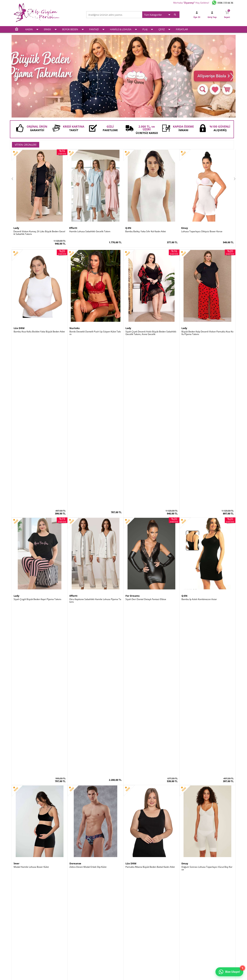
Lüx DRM (19, 328)
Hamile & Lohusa (22, 941)
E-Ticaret (112, 975)
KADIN (29, 29)
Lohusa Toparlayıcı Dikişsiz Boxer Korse (202, 231)
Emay (185, 228)
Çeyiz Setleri (20, 946)
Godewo (74, 720)
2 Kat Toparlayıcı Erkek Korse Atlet (143, 822)
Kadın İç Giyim (21, 921)
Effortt (73, 228)
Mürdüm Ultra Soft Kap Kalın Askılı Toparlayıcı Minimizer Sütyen (40, 627)
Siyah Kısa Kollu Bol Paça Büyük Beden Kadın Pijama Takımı (151, 627)
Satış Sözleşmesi (59, 931)
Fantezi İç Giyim (22, 936)
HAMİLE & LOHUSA (121, 29)
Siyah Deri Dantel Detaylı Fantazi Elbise (146, 430)
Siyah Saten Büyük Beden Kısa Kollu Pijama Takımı (207, 626)
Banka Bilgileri (96, 941)
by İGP (73, 818)
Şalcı (184, 720)
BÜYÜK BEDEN (70, 29)
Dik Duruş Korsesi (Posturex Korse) (200, 724)
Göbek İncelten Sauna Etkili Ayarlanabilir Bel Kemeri (39, 823)
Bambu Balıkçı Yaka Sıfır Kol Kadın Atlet (146, 231)
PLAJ (145, 29)
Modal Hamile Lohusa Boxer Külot (31, 527)
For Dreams (132, 426)
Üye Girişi (131, 921)
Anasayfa (93, 921)
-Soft (104, 975)
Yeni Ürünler (95, 926)
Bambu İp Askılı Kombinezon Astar (199, 430)
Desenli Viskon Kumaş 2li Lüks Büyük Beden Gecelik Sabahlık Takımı (39, 233)
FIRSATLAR (182, 29)
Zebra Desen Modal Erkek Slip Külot (88, 527)
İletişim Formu (133, 936)
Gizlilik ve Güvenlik (60, 941)
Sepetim (130, 931)
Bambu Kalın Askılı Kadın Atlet (141, 724)
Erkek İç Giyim (21, 926)
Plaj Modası (19, 950)
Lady (16, 228)
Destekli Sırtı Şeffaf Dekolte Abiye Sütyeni (91, 724)
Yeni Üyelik (131, 926)
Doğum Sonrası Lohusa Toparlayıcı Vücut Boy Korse (207, 529)
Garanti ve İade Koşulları (63, 936)
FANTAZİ (94, 29)
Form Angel (132, 818)
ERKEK (47, 29)
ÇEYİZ (162, 29)
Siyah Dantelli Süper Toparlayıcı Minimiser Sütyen (95, 626)
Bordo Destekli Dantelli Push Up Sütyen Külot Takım (95, 333)
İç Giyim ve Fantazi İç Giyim (124, 845)
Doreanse (75, 524)
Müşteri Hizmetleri (98, 936)
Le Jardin (19, 622)
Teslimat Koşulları (60, 921)
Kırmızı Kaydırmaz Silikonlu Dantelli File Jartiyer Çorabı (95, 823)
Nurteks (74, 328)
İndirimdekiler (95, 931)
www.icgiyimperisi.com (123, 859)
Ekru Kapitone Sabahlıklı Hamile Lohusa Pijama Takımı (95, 431)
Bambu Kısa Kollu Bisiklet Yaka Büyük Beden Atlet (39, 332)
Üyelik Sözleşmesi (60, 926)
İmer (17, 524)
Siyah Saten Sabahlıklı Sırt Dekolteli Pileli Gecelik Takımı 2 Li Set (40, 725)
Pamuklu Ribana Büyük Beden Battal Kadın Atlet (150, 527)
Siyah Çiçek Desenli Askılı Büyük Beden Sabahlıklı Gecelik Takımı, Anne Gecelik (151, 333)
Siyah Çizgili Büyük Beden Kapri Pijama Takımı (37, 430)
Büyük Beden (20, 931)
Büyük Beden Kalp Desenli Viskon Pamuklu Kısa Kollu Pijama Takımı (207, 333)
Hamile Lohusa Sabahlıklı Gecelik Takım (90, 231)
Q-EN (128, 228)
